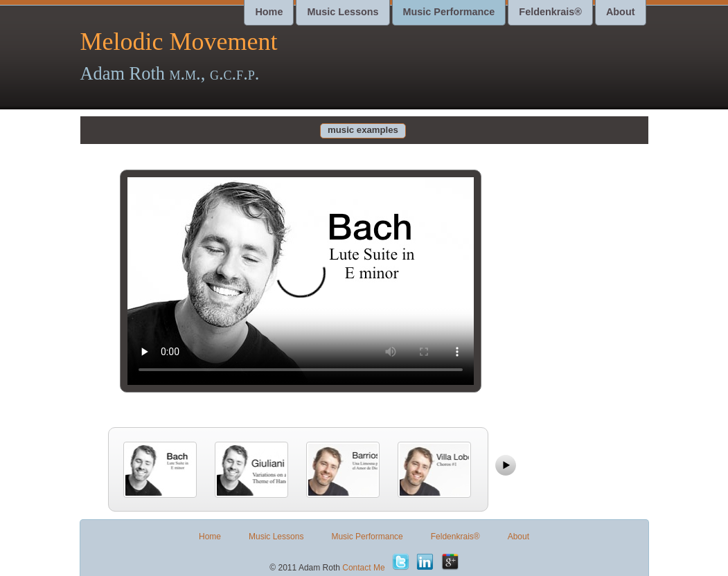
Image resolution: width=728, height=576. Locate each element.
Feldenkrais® (550, 12)
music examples (363, 130)
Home (269, 12)
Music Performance (449, 12)
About (621, 12)
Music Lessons (343, 12)
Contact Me (363, 568)
